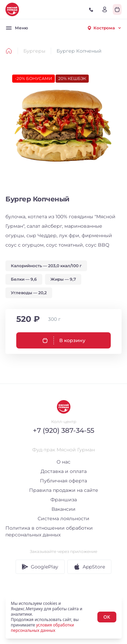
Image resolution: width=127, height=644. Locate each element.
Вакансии (63, 509)
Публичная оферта (63, 481)
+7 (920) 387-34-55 (63, 430)
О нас (63, 462)
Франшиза (64, 500)
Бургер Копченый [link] (79, 51)
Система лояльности (63, 519)
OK (107, 617)
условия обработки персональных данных (42, 628)
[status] (63, 617)
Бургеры (34, 51)
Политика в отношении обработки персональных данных (49, 531)
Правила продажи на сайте (64, 490)
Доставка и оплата (64, 471)
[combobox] (104, 28)
